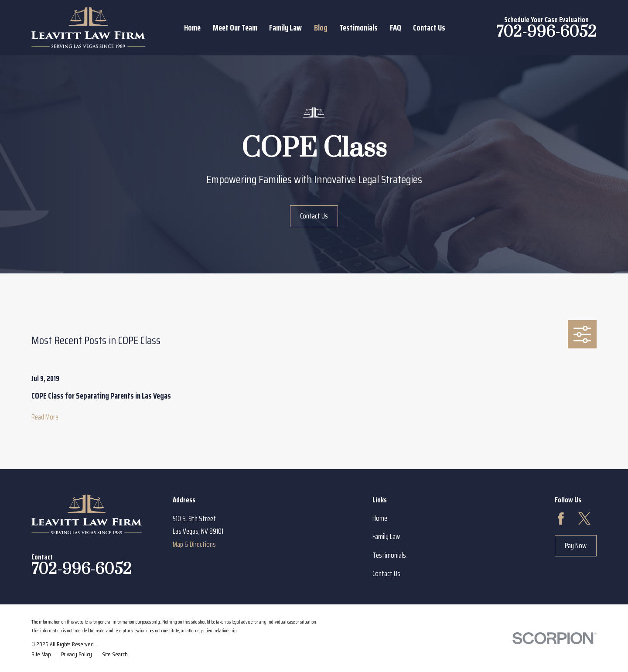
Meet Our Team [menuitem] (235, 28)
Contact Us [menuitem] (429, 28)
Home (380, 518)
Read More (45, 417)
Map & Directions (194, 544)
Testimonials (389, 555)
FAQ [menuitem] (396, 28)
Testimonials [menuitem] (358, 28)
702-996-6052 (546, 32)
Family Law (386, 536)
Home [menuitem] (192, 28)
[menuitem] (41, 655)
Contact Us (314, 216)
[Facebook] (561, 518)
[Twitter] (584, 518)
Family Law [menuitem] (285, 28)
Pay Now (576, 546)
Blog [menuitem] (321, 28)
